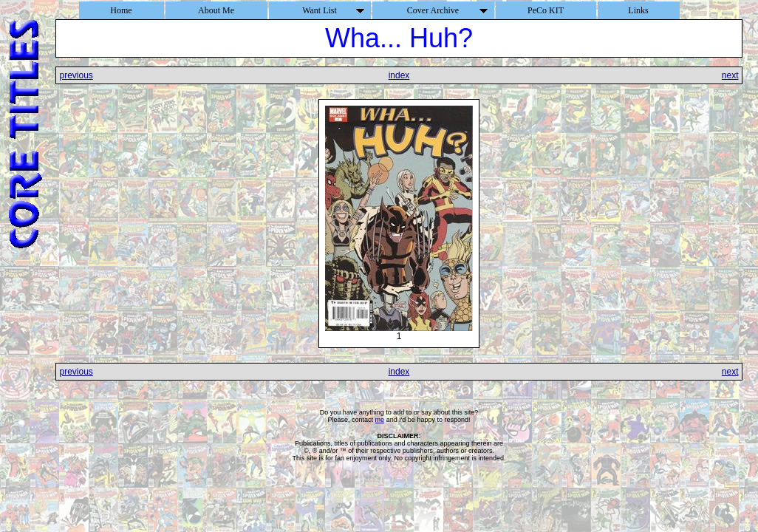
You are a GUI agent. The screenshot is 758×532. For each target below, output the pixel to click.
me (380, 420)
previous (76, 75)
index (399, 75)
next (730, 75)
